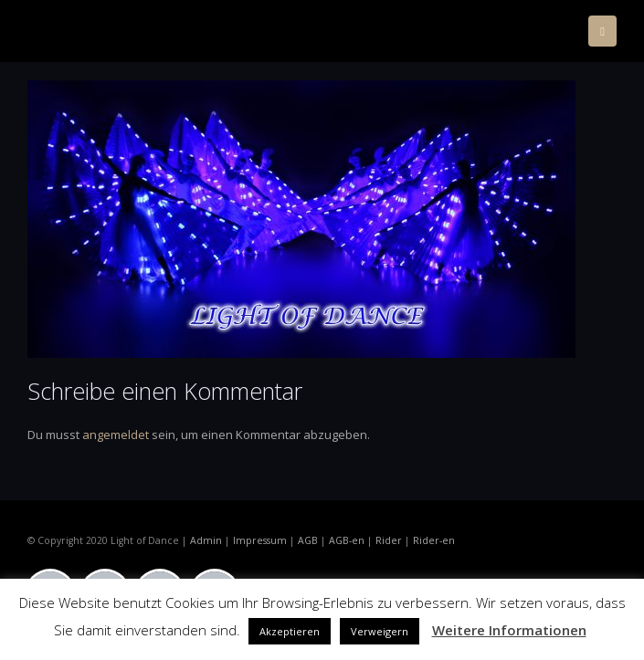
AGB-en (347, 540)
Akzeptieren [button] (290, 631)
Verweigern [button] (380, 631)
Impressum (260, 540)
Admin (206, 540)
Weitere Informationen (509, 630)
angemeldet (116, 435)
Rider (389, 540)
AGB (308, 540)
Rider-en (434, 540)
